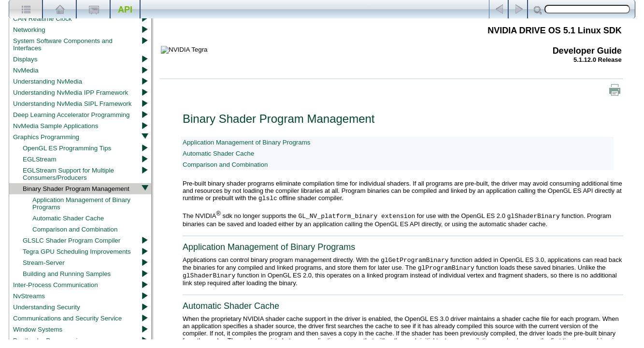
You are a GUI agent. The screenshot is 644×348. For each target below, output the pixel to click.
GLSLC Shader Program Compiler (72, 240)
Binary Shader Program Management (76, 189)
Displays (25, 59)
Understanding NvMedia (48, 81)
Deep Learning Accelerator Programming (72, 115)
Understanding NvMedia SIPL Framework (72, 104)
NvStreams (29, 296)
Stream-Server (44, 263)
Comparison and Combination (75, 229)
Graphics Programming (46, 137)
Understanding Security (47, 307)
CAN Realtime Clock (42, 19)
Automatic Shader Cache (68, 218)
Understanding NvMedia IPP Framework (71, 93)
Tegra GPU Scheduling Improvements (77, 252)
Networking (29, 30)
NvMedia (26, 70)
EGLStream (40, 159)
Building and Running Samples (67, 274)
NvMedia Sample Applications (56, 126)
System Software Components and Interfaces (63, 44)
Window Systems (38, 329)
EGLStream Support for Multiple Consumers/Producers (68, 174)
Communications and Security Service (67, 318)
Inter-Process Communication (56, 285)
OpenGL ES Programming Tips (67, 148)
